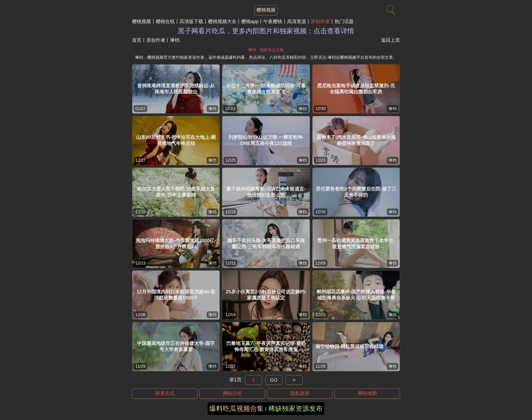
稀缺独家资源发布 (296, 408)
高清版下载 (191, 21)
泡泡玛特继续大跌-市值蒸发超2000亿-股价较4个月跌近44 (176, 243)
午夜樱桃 (273, 21)
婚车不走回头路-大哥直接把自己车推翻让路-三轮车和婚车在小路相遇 (266, 243)
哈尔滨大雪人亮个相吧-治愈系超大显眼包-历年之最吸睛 (176, 192)
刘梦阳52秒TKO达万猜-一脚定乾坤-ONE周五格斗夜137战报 (266, 140)
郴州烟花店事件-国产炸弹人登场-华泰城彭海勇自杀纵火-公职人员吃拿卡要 (356, 295)
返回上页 (391, 40)
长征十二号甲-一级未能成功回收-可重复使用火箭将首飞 (266, 89)
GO (274, 380)
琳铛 (212, 109)
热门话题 (344, 21)
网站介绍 (232, 393)
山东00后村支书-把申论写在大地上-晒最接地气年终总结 (176, 140)
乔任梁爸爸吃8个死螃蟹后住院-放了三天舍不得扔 (356, 192)
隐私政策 (300, 393)
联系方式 (165, 393)
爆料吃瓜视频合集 (236, 408)
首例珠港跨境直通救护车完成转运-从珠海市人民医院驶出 (176, 89)
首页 (137, 40)
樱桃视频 (141, 21)
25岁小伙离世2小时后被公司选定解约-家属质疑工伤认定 (266, 295)
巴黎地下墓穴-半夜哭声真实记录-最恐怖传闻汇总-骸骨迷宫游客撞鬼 (266, 346)
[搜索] (390, 8)
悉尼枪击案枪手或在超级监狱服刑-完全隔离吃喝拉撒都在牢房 (356, 89)
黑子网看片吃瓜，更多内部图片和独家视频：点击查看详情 (266, 31)
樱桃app (250, 21)
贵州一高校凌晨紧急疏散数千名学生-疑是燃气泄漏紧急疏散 (356, 243)
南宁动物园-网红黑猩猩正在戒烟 (350, 346)
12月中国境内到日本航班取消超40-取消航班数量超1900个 (176, 295)
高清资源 (297, 21)
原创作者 (320, 21)
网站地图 (367, 393)
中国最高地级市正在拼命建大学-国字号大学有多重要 (176, 346)
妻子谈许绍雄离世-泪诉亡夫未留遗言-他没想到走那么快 (266, 192)
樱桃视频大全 (222, 21)
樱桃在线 (165, 21)
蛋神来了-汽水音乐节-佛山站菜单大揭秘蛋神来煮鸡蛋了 (356, 140)
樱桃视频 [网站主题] (266, 10)
